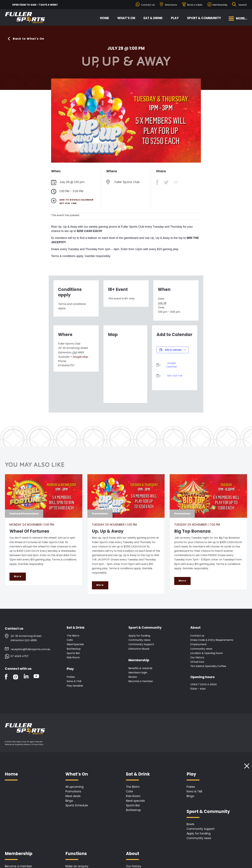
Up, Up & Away (108, 531)
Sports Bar (73, 653)
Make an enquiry (77, 866)
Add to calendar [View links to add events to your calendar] (173, 350)
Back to (29, 39)
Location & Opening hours (207, 653)
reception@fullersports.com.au (30, 649)
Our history (197, 658)
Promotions (73, 792)
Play (175, 18)
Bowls (190, 824)
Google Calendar (172, 365)
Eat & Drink (153, 18)
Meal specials (135, 801)
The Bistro (73, 636)
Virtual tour (197, 662)
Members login (138, 673)
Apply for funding (139, 636)
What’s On (126, 18)
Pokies (71, 677)
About (195, 628)
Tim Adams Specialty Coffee (208, 666)
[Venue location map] (125, 370)
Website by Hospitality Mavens (18, 745)
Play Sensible (75, 686)
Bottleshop (74, 649)
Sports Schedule (77, 806)
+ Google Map (79, 357)
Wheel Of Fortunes (29, 531)
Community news (139, 640)
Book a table (195, 5)
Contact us (197, 636)
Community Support (141, 644)
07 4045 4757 (20, 656)
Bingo (69, 801)
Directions (171, 5)
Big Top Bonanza (192, 531)
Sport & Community (204, 18)
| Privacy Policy (37, 745)
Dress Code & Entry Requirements (212, 640)
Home (104, 18)
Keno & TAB (74, 681)
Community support (201, 829)
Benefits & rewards (140, 668)
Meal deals (73, 796)
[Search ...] (243, 5)
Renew (133, 677)
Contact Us (148, 5)
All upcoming (74, 787)
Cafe (70, 640)
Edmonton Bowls (139, 649)
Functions (76, 854)
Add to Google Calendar (76, 200)
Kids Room (73, 658)
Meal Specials (75, 644)
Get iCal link (68, 203)
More (18, 576)
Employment (198, 644)
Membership (220, 5)
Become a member (141, 681)
